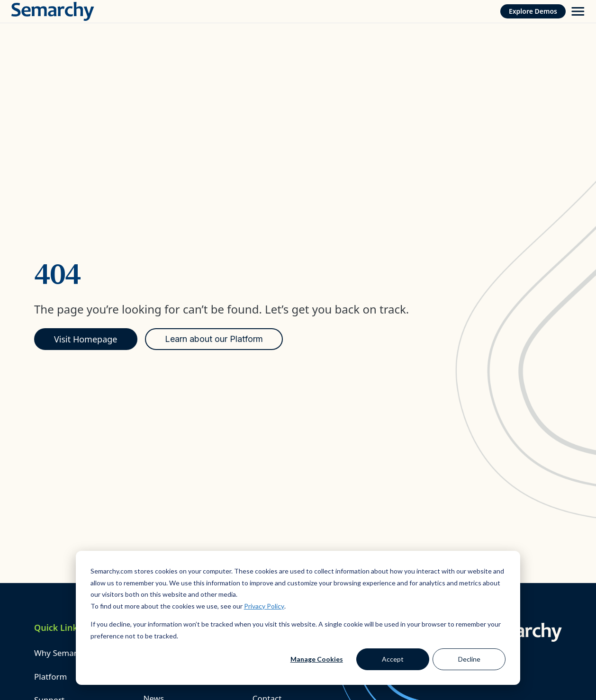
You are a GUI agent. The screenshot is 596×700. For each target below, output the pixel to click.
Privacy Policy (264, 606)
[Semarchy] (53, 11)
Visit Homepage (86, 339)
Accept (393, 659)
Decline (469, 659)
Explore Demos (533, 11)
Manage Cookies (317, 659)
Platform (50, 677)
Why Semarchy (62, 653)
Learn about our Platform (214, 339)
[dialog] (298, 618)
